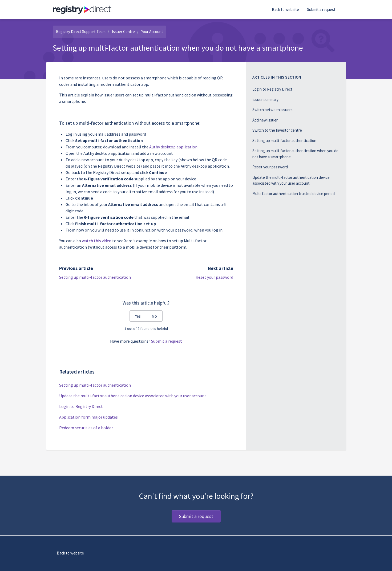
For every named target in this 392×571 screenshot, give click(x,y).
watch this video (97, 241)
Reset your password (214, 277)
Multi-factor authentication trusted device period (294, 194)
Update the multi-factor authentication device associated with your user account (133, 396)
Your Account (152, 32)
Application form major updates (88, 417)
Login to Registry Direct (81, 406)
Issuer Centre (123, 32)
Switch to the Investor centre (277, 130)
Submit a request (321, 9)
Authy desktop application (173, 147)
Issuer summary (265, 100)
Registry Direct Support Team (81, 32)
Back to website (285, 9)
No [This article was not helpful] (154, 316)
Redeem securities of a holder (86, 428)
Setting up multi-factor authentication (95, 277)
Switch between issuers (272, 110)
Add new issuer (265, 120)
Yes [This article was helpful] (138, 316)
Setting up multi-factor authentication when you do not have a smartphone (295, 154)
